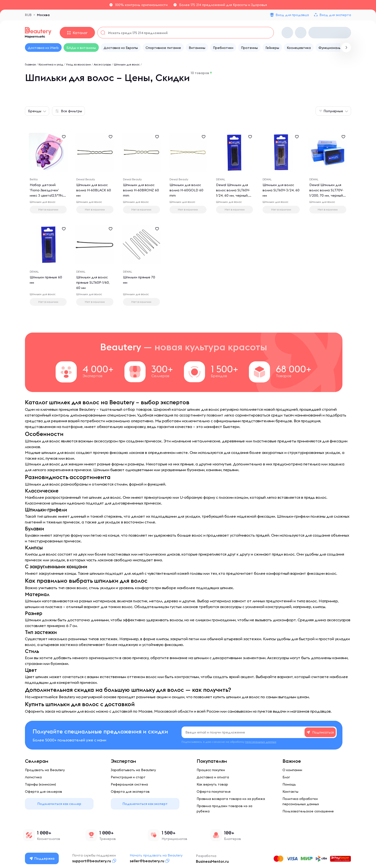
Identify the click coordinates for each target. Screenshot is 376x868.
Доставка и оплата (213, 777)
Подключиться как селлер (59, 804)
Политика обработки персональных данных (301, 801)
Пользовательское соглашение (308, 811)
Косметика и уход (51, 64)
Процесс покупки (211, 770)
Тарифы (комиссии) (40, 784)
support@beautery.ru (92, 861)
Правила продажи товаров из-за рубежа (224, 809)
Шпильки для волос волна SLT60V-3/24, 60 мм (281, 190)
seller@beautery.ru (147, 861)
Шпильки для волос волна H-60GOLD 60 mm (186, 190)
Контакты (290, 792)
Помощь (289, 784)
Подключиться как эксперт (145, 804)
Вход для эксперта (335, 15)
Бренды (35, 111)
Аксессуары (102, 64)
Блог (286, 777)
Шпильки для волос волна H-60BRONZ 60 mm (141, 190)
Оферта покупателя (214, 792)
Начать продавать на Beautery (156, 855)
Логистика (33, 777)
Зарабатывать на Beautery (133, 770)
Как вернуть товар (212, 784)
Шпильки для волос (127, 64)
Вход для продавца (292, 15)
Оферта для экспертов (130, 792)
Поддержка (42, 858)
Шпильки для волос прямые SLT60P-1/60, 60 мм (93, 282)
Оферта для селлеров (44, 792)
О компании (292, 770)
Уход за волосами (78, 64)
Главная (30, 64)
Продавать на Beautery (45, 770)
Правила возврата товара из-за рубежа (231, 799)
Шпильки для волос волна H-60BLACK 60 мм (94, 190)
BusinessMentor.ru (212, 861)
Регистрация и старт (128, 777)
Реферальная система (129, 784)
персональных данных (261, 742)
